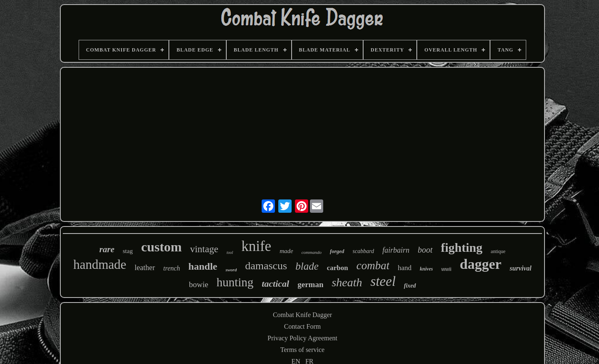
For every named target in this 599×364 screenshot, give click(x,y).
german (310, 284)
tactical (275, 284)
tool (230, 252)
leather (145, 268)
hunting (235, 282)
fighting (462, 247)
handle (203, 266)
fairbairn (396, 250)
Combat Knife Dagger (302, 315)
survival (520, 268)
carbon (338, 268)
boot (425, 250)
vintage (204, 249)
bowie (198, 284)
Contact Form (302, 326)
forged (337, 251)
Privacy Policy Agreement (302, 338)
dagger (480, 264)
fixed (410, 286)
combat (373, 266)
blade (307, 266)
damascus (266, 266)
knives (426, 269)
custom (161, 247)
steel (383, 281)
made (286, 251)
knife (256, 246)
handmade (100, 264)
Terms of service (302, 350)
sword (231, 270)
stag (128, 251)
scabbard (364, 251)
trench (172, 268)
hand (405, 268)
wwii (447, 269)
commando (312, 252)
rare (107, 249)
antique (498, 251)
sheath (347, 282)
